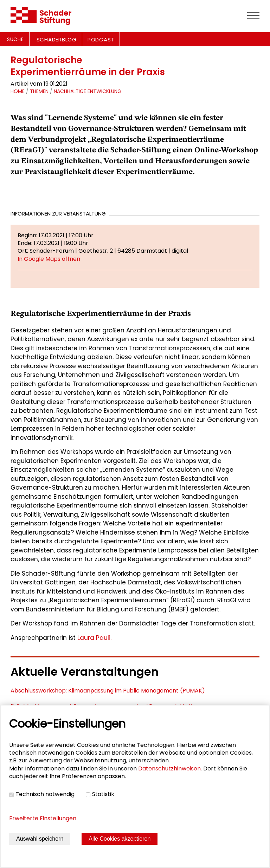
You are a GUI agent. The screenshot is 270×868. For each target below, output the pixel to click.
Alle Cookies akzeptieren (120, 839)
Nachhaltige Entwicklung (88, 91)
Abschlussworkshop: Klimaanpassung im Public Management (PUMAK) (108, 691)
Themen (39, 91)
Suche (15, 39)
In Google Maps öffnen (49, 259)
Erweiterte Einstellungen (43, 818)
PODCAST (101, 39)
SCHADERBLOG (57, 39)
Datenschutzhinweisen (169, 768)
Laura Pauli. (94, 638)
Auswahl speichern (40, 839)
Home (18, 91)
